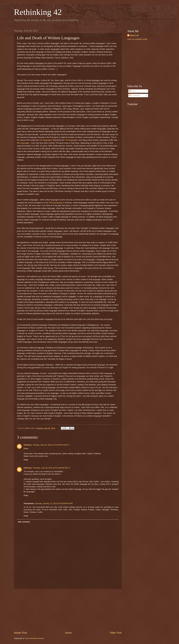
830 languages (23, 143)
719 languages (71, 140)
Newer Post (20, 633)
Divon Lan (134, 35)
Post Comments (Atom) (34, 638)
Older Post (116, 633)
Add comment (24, 522)
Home (68, 633)
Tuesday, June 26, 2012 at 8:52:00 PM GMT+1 (51, 445)
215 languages (46, 140)
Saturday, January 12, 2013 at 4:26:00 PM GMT (54, 503)
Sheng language (56, 203)
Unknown (28, 445)
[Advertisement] (68, 610)
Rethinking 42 (38, 12)
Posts (132, 91)
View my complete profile (137, 39)
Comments (134, 95)
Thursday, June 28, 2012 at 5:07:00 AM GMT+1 (51, 468)
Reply (26, 460)
